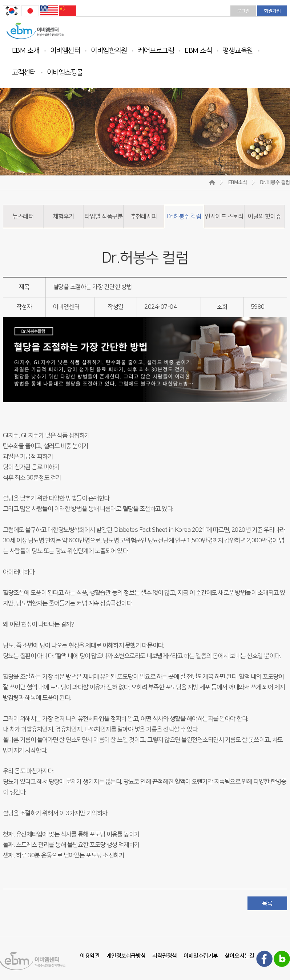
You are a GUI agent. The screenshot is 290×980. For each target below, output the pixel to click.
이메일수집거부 (201, 956)
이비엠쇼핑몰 (65, 72)
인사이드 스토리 (224, 216)
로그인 (243, 11)
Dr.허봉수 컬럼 (184, 216)
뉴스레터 (23, 216)
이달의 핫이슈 (264, 216)
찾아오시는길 (239, 956)
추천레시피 (144, 216)
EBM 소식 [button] (198, 51)
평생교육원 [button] (238, 51)
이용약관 (90, 956)
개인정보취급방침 (126, 956)
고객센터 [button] (24, 72)
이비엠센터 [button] (65, 51)
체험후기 (63, 216)
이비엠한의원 (109, 51)
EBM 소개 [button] (26, 51)
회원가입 (272, 11)
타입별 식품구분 (103, 216)
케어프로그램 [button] (156, 51)
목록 (267, 903)
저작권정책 (165, 956)
